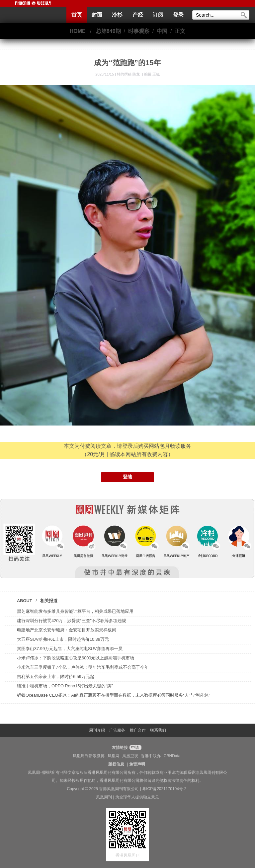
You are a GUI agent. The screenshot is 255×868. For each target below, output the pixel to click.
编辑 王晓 (152, 74)
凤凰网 (114, 756)
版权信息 (116, 764)
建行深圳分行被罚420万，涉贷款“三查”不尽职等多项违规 (72, 621)
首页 (77, 15)
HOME (78, 31)
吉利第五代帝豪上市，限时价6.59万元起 (56, 677)
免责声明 (137, 764)
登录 (178, 15)
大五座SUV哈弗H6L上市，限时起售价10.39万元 (63, 639)
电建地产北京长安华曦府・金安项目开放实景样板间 (67, 630)
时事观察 (139, 31)
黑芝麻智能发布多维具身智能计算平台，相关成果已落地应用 (75, 611)
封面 (97, 15)
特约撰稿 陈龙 (129, 74)
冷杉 (117, 15)
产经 (138, 15)
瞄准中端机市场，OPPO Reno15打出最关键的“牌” (65, 686)
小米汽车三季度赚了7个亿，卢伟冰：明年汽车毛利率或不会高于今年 (83, 667)
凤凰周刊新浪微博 (89, 756)
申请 (135, 748)
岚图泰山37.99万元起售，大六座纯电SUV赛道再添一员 (70, 649)
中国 (162, 31)
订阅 (158, 15)
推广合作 (138, 730)
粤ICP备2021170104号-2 (164, 789)
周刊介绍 (97, 730)
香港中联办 (151, 756)
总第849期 (108, 31)
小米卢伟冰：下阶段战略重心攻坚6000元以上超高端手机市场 (76, 658)
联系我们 (158, 730)
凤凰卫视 (130, 756)
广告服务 (117, 730)
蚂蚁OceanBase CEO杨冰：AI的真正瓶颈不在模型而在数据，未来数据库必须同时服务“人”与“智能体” (114, 695)
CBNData (172, 756)
